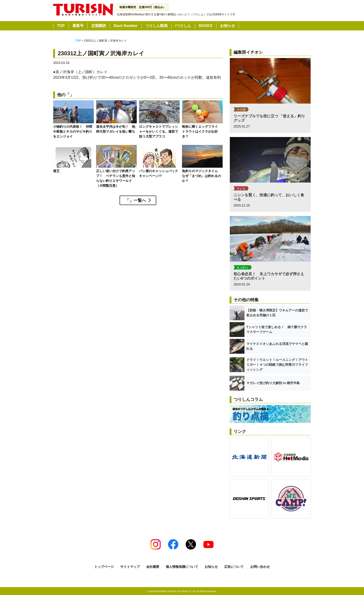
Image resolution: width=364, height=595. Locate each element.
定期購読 (99, 26)
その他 (241, 110)
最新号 (78, 26)
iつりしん (183, 26)
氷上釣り (243, 268)
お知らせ (227, 26)
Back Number (126, 26)
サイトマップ (130, 567)
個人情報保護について (182, 567)
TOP (61, 26)
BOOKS (206, 26)
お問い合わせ (260, 567)
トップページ (104, 567)
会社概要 (153, 567)
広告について (234, 567)
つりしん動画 (156, 26)
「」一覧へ (136, 200)
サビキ (241, 189)
